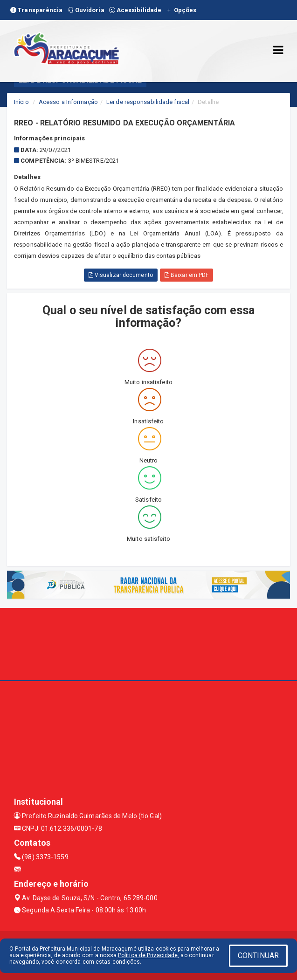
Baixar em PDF (187, 275)
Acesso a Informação (68, 102)
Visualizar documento (121, 275)
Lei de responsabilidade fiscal (148, 102)
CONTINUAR (258, 956)
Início (21, 102)
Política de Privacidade (148, 955)
